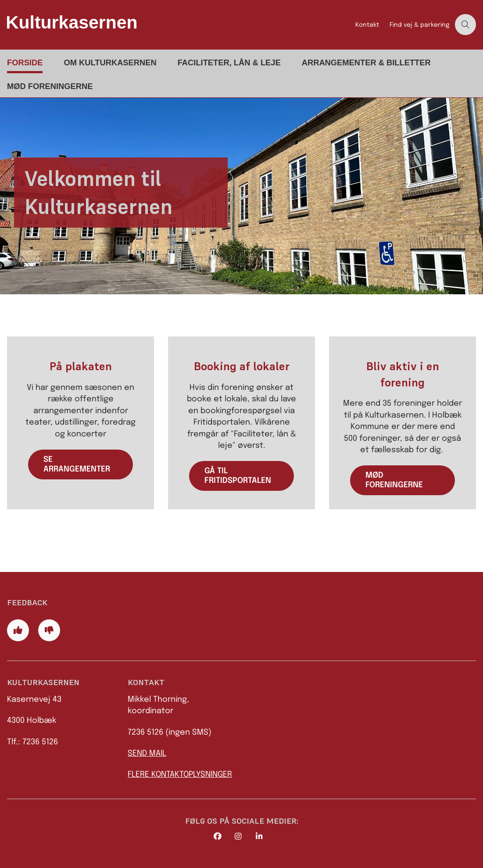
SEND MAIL (147, 754)
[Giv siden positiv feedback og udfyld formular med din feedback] (18, 630)
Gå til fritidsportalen (238, 476)
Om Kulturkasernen (110, 63)
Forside (25, 63)
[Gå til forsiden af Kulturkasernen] (175, 25)
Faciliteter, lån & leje (229, 63)
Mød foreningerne (50, 86)
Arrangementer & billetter (366, 63)
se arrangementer (77, 464)
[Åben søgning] (465, 25)
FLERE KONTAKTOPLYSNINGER (180, 775)
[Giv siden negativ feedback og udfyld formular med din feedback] (49, 630)
